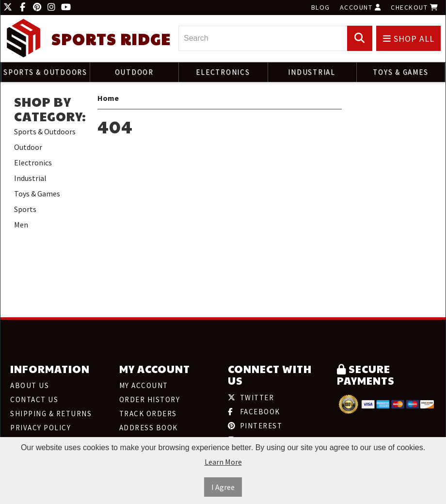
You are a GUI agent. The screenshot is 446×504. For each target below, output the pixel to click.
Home (108, 98)
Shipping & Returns (51, 414)
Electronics (223, 72)
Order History (150, 399)
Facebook (254, 412)
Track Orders (148, 414)
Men (21, 225)
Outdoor (134, 72)
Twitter (251, 398)
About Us (30, 385)
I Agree (223, 487)
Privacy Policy (40, 428)
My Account (144, 385)
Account (361, 7)
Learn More (223, 462)
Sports (25, 209)
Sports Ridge (111, 39)
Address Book (149, 428)
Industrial (312, 72)
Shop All (409, 39)
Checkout (414, 7)
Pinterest (255, 426)
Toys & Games (400, 72)
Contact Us (34, 399)
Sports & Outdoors (45, 72)
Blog (321, 7)
